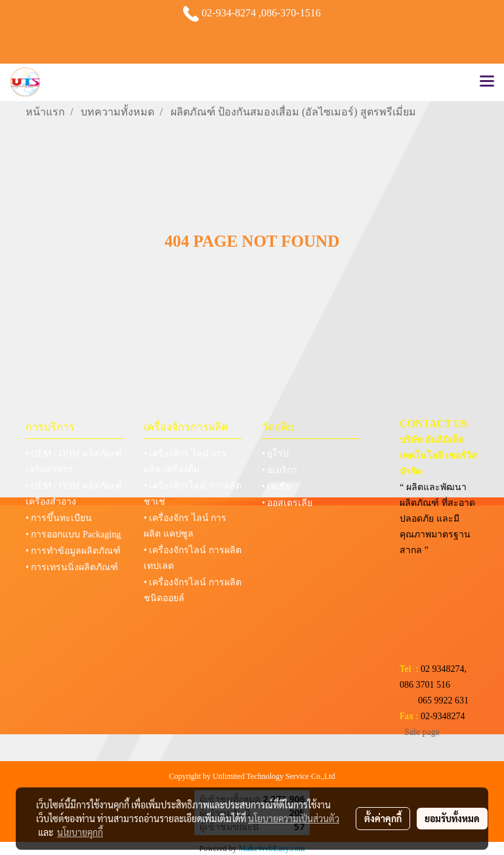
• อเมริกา (280, 470)
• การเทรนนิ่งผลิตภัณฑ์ (72, 567)
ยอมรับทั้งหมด (452, 818)
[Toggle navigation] (487, 82)
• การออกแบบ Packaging (73, 534)
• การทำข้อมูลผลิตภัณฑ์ (73, 551)
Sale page (422, 732)
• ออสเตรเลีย (287, 503)
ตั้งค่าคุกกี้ (383, 818)
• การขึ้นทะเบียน (59, 518)
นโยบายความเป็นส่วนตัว (294, 818)
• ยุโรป (275, 454)
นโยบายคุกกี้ (80, 832)
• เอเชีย (276, 487)
